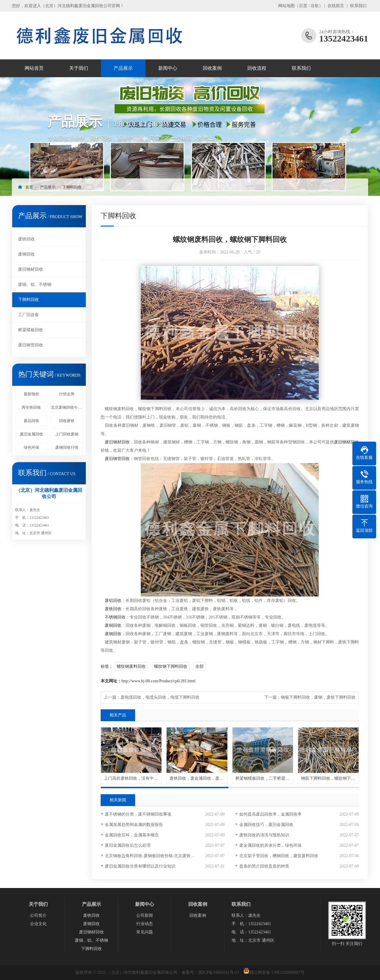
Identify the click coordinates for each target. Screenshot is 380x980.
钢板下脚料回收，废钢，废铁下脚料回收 (318, 697)
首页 (29, 187)
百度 (303, 6)
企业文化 (38, 924)
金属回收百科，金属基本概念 (132, 835)
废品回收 (31, 421)
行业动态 (145, 924)
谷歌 (315, 6)
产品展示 (123, 68)
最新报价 (31, 394)
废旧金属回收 (31, 434)
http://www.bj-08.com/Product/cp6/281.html (158, 681)
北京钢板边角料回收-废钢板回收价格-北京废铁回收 (152, 856)
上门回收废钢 (67, 434)
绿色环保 (31, 447)
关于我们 (79, 68)
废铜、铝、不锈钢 (35, 284)
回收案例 (212, 68)
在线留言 (336, 6)
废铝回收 (113, 601)
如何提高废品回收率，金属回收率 (270, 814)
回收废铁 (67, 421)
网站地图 (286, 6)
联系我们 (358, 6)
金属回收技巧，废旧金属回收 (266, 825)
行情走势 (67, 394)
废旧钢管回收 (31, 345)
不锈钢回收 (115, 617)
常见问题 (145, 932)
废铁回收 (26, 239)
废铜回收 (113, 625)
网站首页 (34, 68)
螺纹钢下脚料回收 (171, 666)
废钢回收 (26, 254)
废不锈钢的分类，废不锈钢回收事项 (138, 814)
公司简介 (38, 915)
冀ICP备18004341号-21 (219, 972)
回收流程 (257, 68)
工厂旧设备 (28, 315)
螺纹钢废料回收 (131, 666)
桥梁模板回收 (31, 330)
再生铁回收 (31, 407)
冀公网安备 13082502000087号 (277, 972)
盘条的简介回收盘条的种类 (264, 866)
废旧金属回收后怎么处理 (128, 845)
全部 (199, 666)
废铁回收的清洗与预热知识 (264, 835)
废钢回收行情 (67, 447)
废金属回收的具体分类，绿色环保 (270, 845)
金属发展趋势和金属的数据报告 (134, 825)
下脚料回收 (72, 187)
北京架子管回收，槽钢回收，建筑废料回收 (279, 856)
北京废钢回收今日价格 (67, 407)
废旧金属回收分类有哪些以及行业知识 (140, 866)
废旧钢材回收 (31, 269)
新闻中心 (168, 68)
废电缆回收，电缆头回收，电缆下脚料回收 (160, 697)
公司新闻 (145, 915)
